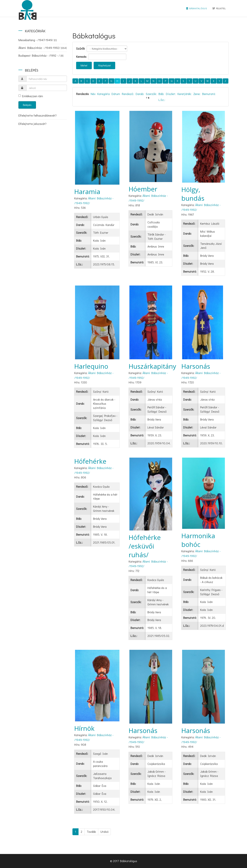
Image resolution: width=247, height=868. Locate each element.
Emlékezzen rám (31, 96)
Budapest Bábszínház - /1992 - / (41, 55)
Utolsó (104, 832)
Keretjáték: (185, 94)
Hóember (143, 189)
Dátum (116, 94)
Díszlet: (171, 94)
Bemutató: (209, 94)
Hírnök (84, 728)
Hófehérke (90, 461)
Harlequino (91, 366)
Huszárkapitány (152, 366)
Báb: (161, 94)
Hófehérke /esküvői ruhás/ (145, 546)
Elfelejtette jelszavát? (32, 124)
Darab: (140, 94)
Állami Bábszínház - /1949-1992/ (43, 48)
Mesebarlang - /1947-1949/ (38, 40)
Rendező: (128, 94)
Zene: (197, 94)
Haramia (87, 192)
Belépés (27, 105)
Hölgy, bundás (193, 194)
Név (93, 94)
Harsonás (196, 366)
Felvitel (219, 8)
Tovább (91, 832)
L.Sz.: (162, 100)
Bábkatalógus (197, 8)
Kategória (104, 94)
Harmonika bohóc (198, 540)
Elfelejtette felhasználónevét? (38, 115)
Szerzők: (151, 94)
